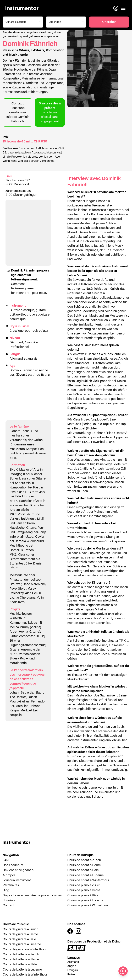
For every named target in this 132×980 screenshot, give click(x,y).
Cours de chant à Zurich (84, 860)
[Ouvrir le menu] (123, 8)
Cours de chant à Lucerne (86, 875)
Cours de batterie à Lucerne (22, 970)
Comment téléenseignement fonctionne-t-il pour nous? (29, 289)
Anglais (72, 966)
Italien (71, 974)
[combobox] (22, 22)
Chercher (109, 22)
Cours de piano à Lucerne (85, 901)
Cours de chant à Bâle (83, 870)
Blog (6, 890)
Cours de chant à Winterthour (88, 880)
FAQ (6, 860)
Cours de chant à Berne (84, 865)
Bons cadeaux (13, 865)
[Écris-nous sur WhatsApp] (123, 971)
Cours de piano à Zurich (84, 885)
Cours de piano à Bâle (83, 896)
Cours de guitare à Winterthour (25, 950)
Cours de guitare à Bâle (19, 939)
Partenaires (11, 885)
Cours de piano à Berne (84, 890)
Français (73, 970)
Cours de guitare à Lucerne (22, 944)
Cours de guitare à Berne (20, 934)
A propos (9, 875)
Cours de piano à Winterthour (88, 906)
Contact (9, 906)
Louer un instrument (17, 880)
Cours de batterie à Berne (21, 960)
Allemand (73, 962)
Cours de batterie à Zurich (21, 955)
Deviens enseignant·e (18, 870)
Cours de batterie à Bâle (20, 965)
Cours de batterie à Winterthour (25, 975)
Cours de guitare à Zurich (21, 929)
